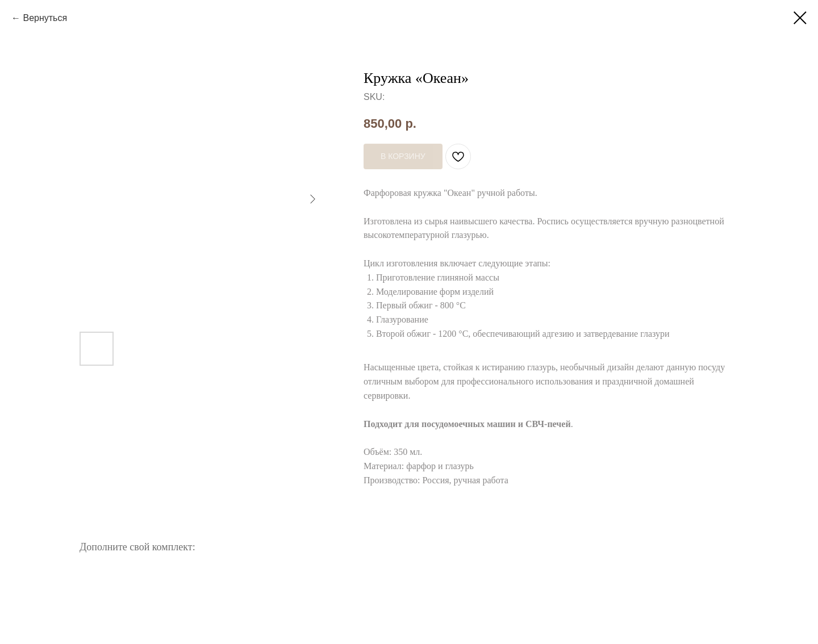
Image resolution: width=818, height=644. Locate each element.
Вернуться (45, 18)
